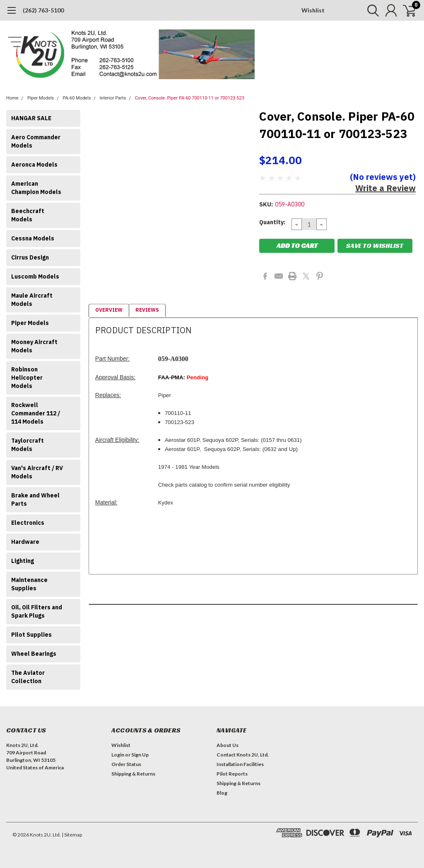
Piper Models (41, 98)
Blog (222, 793)
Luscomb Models (35, 276)
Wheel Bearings (34, 654)
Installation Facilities (240, 764)
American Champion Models (36, 188)
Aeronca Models (34, 165)
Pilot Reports (232, 774)
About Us (228, 745)
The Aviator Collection (28, 677)
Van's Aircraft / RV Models (37, 472)
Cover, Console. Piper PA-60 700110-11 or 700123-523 (190, 98)
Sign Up (140, 755)
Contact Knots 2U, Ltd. (243, 755)
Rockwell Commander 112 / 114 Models (36, 413)
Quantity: (272, 222)
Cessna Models (33, 238)
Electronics (28, 523)
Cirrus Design (30, 257)
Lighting (23, 561)
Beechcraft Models (28, 215)
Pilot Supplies (31, 635)
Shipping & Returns (133, 774)
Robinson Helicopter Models (27, 378)
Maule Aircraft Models (32, 300)
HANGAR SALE (31, 118)
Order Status (126, 764)
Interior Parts (113, 98)
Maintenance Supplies (29, 584)
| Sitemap (72, 835)
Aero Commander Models (36, 141)
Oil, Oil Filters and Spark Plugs (37, 611)
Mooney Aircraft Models (34, 346)
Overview (109, 310)
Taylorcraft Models (28, 445)
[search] (369, 10)
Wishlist (313, 10)
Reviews (147, 310)
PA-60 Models (77, 98)
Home (12, 98)
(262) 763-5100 (43, 10)
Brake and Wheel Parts (35, 499)
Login (118, 755)
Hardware (25, 542)
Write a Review (385, 188)
